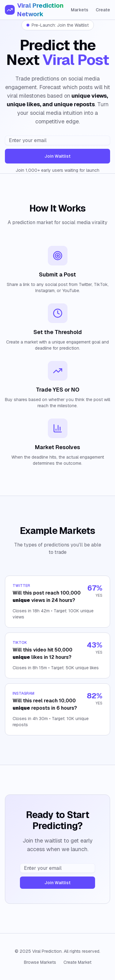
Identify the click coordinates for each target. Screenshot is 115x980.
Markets (80, 10)
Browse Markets (40, 962)
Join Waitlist (57, 156)
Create (103, 10)
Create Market (77, 962)
